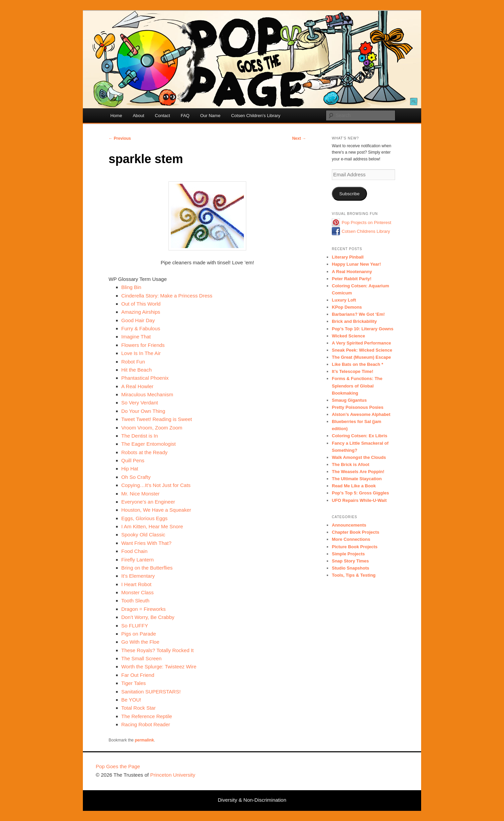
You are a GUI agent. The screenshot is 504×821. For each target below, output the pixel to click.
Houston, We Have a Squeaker (156, 510)
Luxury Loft (344, 300)
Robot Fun (133, 362)
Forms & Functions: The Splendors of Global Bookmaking (357, 386)
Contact (163, 116)
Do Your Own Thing (143, 411)
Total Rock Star (139, 708)
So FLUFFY (135, 626)
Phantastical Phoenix (145, 378)
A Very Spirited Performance (361, 343)
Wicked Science (348, 336)
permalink (144, 740)
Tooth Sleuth (135, 601)
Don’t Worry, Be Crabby (148, 617)
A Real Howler (138, 386)
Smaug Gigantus (349, 400)
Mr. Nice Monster (141, 494)
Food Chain (135, 551)
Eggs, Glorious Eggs (145, 518)
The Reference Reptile (147, 716)
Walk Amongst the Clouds (359, 457)
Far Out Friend (138, 675)
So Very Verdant (140, 403)
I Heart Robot (136, 584)
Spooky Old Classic (143, 535)
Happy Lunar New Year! (356, 264)
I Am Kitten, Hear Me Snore (152, 526)
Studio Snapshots (351, 568)
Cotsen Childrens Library (366, 231)
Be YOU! (131, 700)
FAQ (185, 116)
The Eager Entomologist (149, 444)
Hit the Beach (137, 370)
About (138, 116)
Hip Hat (130, 469)
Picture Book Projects (355, 547)
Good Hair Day (138, 320)
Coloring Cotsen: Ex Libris (360, 436)
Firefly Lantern (138, 560)
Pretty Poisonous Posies (358, 407)
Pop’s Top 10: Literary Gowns (363, 329)
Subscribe (349, 194)
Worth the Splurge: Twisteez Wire (159, 667)
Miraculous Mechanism (147, 394)
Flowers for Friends (143, 345)
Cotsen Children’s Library (256, 116)
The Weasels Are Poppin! (358, 472)
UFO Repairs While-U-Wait (359, 500)
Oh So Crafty (136, 477)
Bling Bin (131, 287)
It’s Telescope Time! (353, 371)
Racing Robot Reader (146, 724)
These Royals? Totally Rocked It (158, 650)
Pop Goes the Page (118, 766)
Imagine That (136, 337)
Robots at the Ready (145, 452)
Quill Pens (133, 460)
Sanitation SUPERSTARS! (151, 692)
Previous (120, 138)
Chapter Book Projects (356, 532)
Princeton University (383, 770)
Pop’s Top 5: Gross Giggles (360, 493)
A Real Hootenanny (352, 272)
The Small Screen (142, 658)
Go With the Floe (141, 642)
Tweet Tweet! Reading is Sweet (157, 419)
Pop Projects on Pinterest (366, 223)
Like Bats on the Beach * (358, 364)
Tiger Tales (134, 683)
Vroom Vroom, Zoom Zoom (152, 428)
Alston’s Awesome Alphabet (361, 414)
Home (116, 116)
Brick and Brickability (354, 321)
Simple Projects (348, 554)
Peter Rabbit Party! (352, 279)
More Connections (351, 539)
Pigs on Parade (139, 634)
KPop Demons (347, 307)
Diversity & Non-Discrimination (252, 800)
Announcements (349, 525)
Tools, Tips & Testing (354, 575)
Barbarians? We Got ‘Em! (358, 314)
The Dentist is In (140, 436)
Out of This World (141, 304)
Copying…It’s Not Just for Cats (156, 485)
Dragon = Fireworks (144, 609)
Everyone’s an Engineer (148, 502)
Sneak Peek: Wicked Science (362, 350)
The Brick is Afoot (351, 464)
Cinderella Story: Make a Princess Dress (167, 296)
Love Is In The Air (141, 353)
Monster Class (138, 592)
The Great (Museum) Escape (361, 357)
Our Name (210, 116)
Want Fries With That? (146, 543)
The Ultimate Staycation (357, 479)
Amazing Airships (141, 312)
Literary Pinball (348, 257)
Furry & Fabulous (141, 328)
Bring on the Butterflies (147, 568)
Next (299, 138)
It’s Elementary (138, 576)
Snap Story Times (350, 561)
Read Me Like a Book (354, 486)
